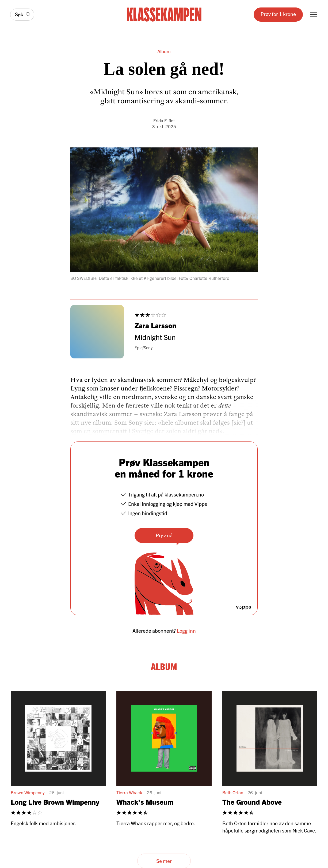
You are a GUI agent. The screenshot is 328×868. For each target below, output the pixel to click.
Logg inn (186, 630)
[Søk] (22, 14)
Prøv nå (164, 535)
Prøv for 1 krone (278, 14)
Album (164, 51)
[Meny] (314, 15)
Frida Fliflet (164, 120)
